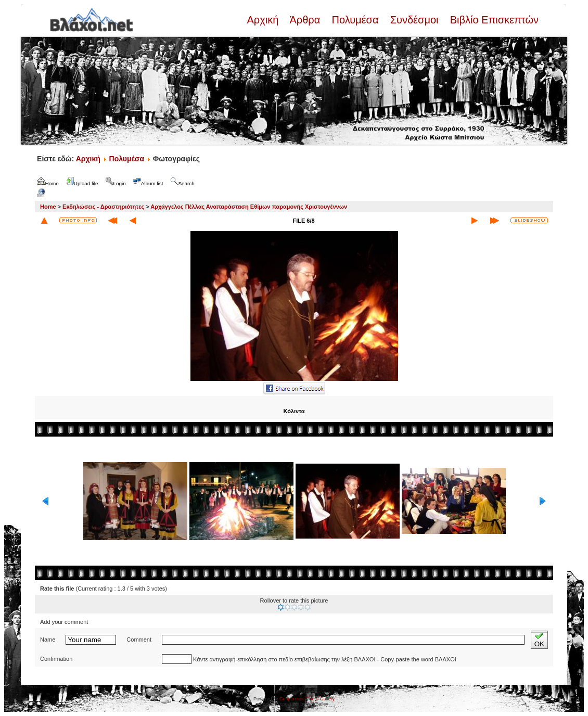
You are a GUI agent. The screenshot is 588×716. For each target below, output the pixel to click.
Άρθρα (305, 20)
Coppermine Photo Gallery (307, 699)
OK (539, 640)
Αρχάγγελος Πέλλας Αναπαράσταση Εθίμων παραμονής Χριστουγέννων (249, 207)
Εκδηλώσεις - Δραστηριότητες (103, 207)
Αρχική (264, 20)
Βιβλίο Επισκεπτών (493, 20)
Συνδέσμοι (414, 20)
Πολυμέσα (355, 20)
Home (48, 207)
